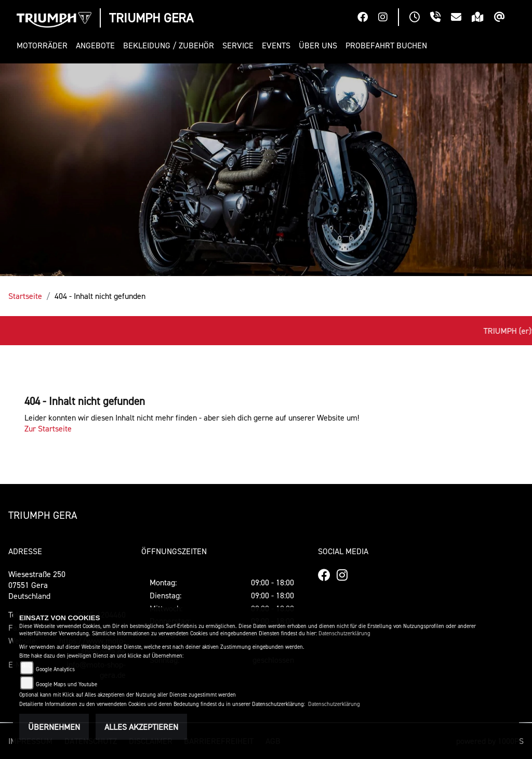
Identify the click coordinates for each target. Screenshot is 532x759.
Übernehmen (54, 727)
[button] (44, 45)
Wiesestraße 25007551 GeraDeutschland (37, 585)
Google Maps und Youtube (66, 684)
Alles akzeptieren (141, 727)
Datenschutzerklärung (344, 633)
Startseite (25, 296)
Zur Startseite (48, 428)
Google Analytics (55, 669)
